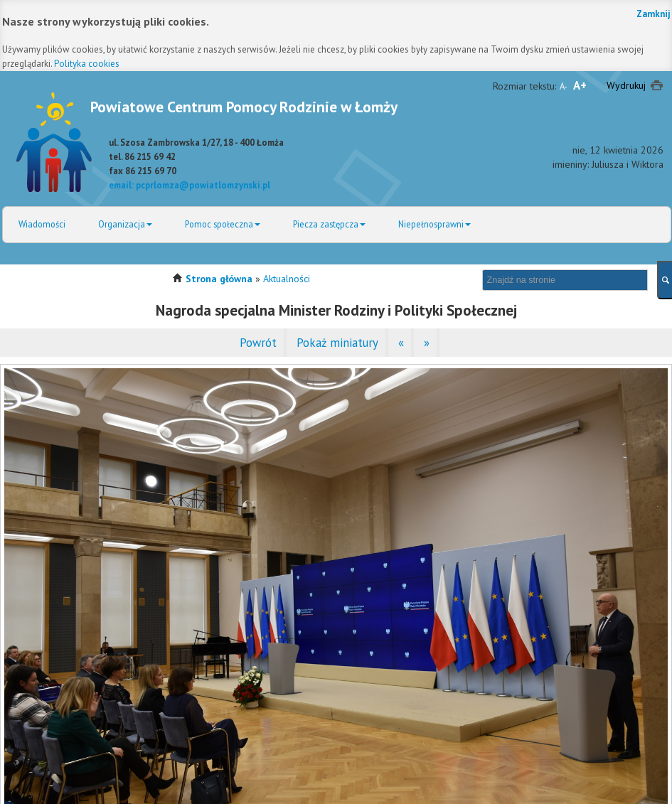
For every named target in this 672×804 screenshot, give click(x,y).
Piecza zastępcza (329, 224)
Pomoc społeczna (223, 224)
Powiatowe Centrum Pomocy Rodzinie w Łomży (244, 107)
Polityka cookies (87, 64)
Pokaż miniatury (337, 343)
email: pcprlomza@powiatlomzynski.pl (190, 185)
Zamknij (654, 14)
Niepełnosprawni (434, 224)
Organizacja (125, 224)
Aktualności (287, 279)
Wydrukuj (626, 85)
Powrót (258, 343)
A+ (580, 85)
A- (564, 86)
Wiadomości (42, 224)
